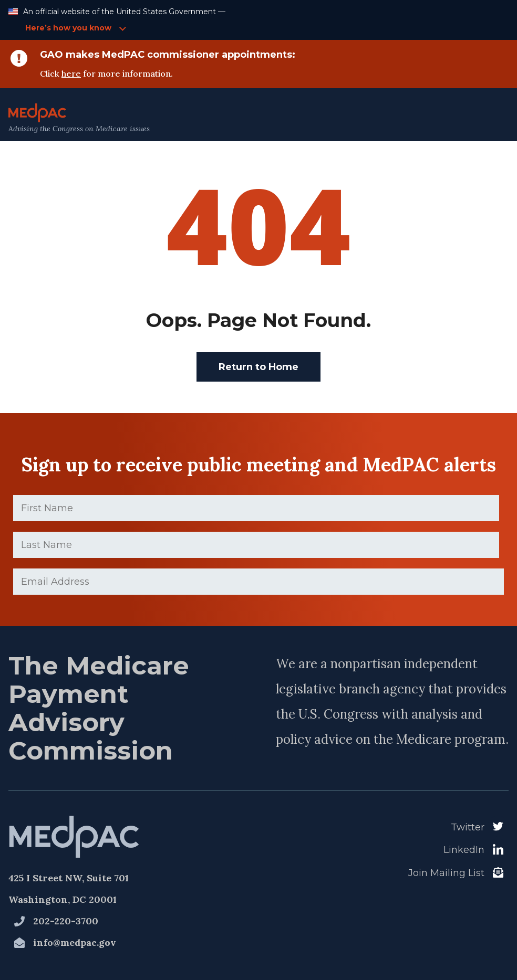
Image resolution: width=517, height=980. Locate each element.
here (71, 73)
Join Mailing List (446, 873)
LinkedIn (464, 850)
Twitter (468, 827)
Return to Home (258, 367)
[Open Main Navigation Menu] (486, 118)
